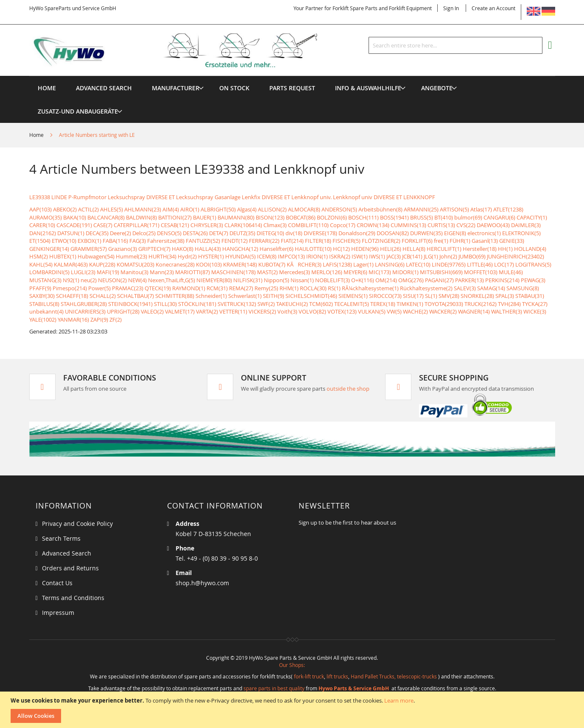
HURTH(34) (162, 256)
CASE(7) (103, 225)
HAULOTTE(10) (313, 249)
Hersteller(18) (480, 249)
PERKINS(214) (502, 280)
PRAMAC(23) (128, 288)
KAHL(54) (41, 264)
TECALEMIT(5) (352, 304)
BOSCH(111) (363, 217)
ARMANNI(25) (421, 209)
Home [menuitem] (47, 88)
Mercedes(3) (295, 272)
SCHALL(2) (103, 296)
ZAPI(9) (99, 320)
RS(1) (334, 288)
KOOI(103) (209, 264)
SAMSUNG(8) (523, 288)
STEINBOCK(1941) (130, 304)
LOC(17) (504, 264)
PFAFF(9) (40, 288)
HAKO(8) (183, 249)
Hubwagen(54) (96, 256)
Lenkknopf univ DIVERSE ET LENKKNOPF (384, 197)
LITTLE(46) (480, 264)
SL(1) (431, 296)
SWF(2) (266, 304)
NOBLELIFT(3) (333, 280)
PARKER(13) (469, 280)
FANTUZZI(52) (203, 241)
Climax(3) (275, 225)
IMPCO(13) (291, 256)
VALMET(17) (180, 311)
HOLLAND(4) (530, 249)
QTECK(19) (158, 288)
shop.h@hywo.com (202, 583)
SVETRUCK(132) (237, 304)
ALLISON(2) (272, 209)
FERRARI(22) (264, 241)
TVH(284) (509, 304)
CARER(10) (42, 225)
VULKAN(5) (372, 311)
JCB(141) (412, 256)
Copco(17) (343, 225)
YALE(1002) (43, 320)
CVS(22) (466, 225)
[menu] (292, 76)
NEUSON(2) (112, 280)
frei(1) (441, 241)
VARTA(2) (207, 311)
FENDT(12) (235, 241)
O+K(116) (363, 280)
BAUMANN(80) (236, 217)
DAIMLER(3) (526, 225)
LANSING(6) (390, 264)
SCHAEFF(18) (72, 296)
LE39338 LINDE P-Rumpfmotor (68, 197)
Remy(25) (266, 288)
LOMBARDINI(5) (49, 272)
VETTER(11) (233, 311)
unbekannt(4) (46, 311)
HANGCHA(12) (240, 249)
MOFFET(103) (481, 272)
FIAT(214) (292, 241)
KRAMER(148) (240, 264)
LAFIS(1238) (337, 264)
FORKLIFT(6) (417, 241)
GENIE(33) (512, 241)
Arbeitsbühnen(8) (380, 209)
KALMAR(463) (71, 264)
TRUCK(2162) (481, 304)
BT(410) (444, 217)
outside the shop (348, 389)
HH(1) (505, 249)
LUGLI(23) (83, 272)
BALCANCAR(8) (106, 217)
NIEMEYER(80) (214, 280)
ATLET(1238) (508, 209)
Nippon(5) (277, 280)
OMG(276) (411, 280)
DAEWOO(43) (493, 225)
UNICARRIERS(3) (85, 311)
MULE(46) (511, 272)
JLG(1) (431, 256)
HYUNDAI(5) (240, 256)
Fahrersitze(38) (166, 241)
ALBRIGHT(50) (218, 209)
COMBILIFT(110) (308, 225)
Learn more (399, 700)
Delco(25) (144, 233)
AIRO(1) (190, 209)
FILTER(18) (318, 241)
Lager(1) (363, 264)
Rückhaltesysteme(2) (426, 288)
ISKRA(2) (340, 256)
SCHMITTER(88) (175, 296)
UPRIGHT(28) (123, 311)
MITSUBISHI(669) (441, 272)
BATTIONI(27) (175, 217)
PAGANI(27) (439, 280)
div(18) (294, 233)
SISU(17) (413, 296)
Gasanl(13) (485, 241)
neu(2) (89, 280)
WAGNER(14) (474, 311)
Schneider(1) (211, 296)
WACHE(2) (415, 311)
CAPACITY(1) (532, 217)
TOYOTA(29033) (444, 304)
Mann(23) (162, 272)
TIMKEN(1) (410, 304)
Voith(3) (287, 311)
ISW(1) (360, 256)
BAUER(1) (205, 217)
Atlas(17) (481, 209)
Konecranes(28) (175, 264)
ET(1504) (40, 241)
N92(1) (71, 280)
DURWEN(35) (426, 233)
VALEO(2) (152, 311)
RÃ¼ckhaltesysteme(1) (370, 288)
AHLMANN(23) (143, 209)
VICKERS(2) (262, 311)
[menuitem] (176, 88)
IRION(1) (317, 256)
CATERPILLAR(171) (137, 225)
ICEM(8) (267, 256)
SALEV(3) (465, 288)
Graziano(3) (123, 249)
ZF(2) (116, 320)
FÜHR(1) (460, 241)
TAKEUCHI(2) (292, 304)
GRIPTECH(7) (154, 249)
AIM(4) (171, 209)
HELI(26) (391, 249)
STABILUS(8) (44, 304)
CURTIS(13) (441, 225)
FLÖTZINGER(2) (381, 241)
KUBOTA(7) (272, 264)
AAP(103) (41, 209)
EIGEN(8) (455, 233)
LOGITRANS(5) (533, 264)
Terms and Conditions (73, 598)
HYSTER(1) (211, 256)
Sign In (451, 8)
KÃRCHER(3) (304, 264)
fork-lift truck (309, 676)
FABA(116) (115, 241)
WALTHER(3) (507, 311)
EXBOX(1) (89, 241)
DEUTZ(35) (242, 233)
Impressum (58, 613)
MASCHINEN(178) (233, 272)
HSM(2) (39, 256)
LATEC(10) (418, 264)
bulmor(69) (468, 217)
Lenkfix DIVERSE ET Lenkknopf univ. (287, 197)
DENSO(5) (169, 233)
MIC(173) (380, 272)
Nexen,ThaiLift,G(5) (172, 280)
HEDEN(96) (365, 249)
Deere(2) (120, 233)
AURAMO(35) (46, 217)
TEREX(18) (383, 304)
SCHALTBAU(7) (136, 296)
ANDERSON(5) (339, 209)
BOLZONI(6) (332, 217)
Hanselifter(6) (277, 249)
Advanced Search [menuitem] (104, 88)
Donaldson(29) (357, 233)
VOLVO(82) (312, 311)
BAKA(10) (75, 217)
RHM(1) (289, 288)
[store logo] (187, 50)
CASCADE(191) (74, 225)
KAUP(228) (102, 264)
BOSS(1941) (394, 217)
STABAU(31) (530, 296)
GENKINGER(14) (49, 249)
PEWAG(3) (533, 280)
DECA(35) (97, 233)
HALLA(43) (208, 249)
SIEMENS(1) (353, 296)
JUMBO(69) (472, 256)
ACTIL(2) (88, 209)
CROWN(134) (373, 225)
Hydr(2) (187, 256)
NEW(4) (137, 280)
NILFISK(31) (248, 280)
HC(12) (341, 249)
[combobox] (455, 45)
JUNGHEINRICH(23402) (516, 256)
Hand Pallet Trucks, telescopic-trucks (394, 676)
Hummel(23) (131, 256)
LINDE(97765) (449, 264)
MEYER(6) (355, 272)
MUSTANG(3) (45, 280)
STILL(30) (165, 304)
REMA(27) (241, 288)
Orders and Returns (70, 568)
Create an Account (493, 8)
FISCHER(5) (346, 241)
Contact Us (57, 583)
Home (37, 135)
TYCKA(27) (535, 304)
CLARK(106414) (243, 225)
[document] (293, 710)
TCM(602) (321, 304)
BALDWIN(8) (141, 217)
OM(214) (386, 280)
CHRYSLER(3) (207, 225)
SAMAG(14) (491, 288)
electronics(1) (484, 233)
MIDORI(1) (405, 272)
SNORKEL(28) (477, 296)
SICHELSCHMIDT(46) (311, 296)
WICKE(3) (535, 311)
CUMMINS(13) (408, 225)
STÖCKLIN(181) (197, 304)
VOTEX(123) (342, 311)
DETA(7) (219, 233)
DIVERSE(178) (320, 233)
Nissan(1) (302, 280)
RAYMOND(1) (189, 288)
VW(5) (394, 311)
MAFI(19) (108, 272)
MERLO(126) (327, 272)
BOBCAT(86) (301, 217)
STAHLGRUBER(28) (84, 304)
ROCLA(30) (313, 288)
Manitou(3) (134, 272)
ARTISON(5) (454, 209)
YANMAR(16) (73, 320)
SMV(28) (449, 296)
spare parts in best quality (274, 688)
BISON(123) (270, 217)
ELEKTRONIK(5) (521, 233)
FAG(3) (138, 241)
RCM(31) (217, 288)
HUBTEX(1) (63, 256)
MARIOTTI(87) (193, 272)
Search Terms (61, 538)
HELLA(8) (414, 249)
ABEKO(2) (65, 209)
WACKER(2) (443, 311)
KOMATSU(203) (136, 264)
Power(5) (99, 288)
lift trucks (337, 676)
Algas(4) (247, 209)
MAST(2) (267, 272)
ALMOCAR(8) (304, 209)
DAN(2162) (43, 233)
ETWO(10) (64, 241)
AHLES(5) (112, 209)
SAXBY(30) (42, 296)
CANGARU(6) (499, 217)
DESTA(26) (195, 233)
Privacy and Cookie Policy (77, 524)
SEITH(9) (274, 296)
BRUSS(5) (422, 217)
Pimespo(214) (70, 288)
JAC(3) (394, 256)
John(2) (448, 256)
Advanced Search (67, 553)
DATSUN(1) (71, 233)
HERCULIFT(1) (444, 249)
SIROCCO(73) (385, 296)
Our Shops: (292, 665)
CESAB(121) (175, 225)
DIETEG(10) (270, 233)
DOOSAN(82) (393, 233)
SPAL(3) (505, 296)
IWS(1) (377, 256)
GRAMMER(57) (89, 249)
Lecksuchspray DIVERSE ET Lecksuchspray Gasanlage (174, 197)
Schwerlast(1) (245, 296)
